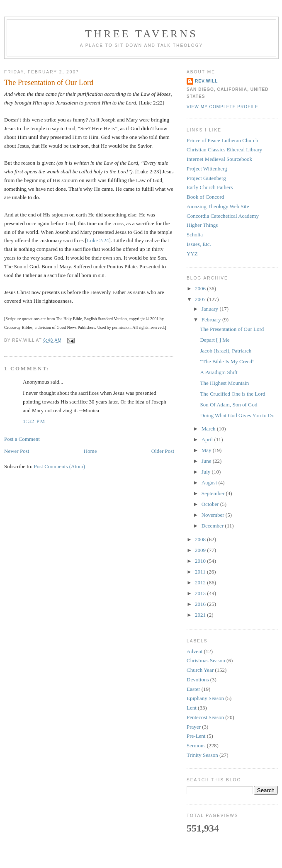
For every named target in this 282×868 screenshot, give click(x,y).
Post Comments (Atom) (60, 466)
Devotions (198, 680)
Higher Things (202, 225)
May (207, 450)
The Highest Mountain (224, 383)
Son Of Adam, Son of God (229, 405)
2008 (201, 539)
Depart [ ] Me (215, 340)
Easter (193, 689)
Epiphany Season (205, 698)
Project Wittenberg (207, 169)
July (207, 472)
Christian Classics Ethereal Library (224, 150)
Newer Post (17, 451)
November (214, 515)
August (210, 483)
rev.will (207, 81)
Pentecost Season (205, 717)
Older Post (163, 451)
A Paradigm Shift (219, 372)
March (209, 429)
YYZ (192, 254)
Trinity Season (202, 755)
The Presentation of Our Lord (49, 83)
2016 (201, 604)
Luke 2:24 (98, 240)
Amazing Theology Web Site (218, 206)
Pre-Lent (196, 736)
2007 (201, 299)
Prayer (194, 727)
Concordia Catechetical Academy (223, 216)
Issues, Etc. (199, 244)
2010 (201, 561)
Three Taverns (141, 34)
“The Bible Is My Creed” (227, 361)
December (213, 526)
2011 (201, 572)
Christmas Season (206, 660)
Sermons (196, 745)
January (211, 309)
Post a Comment (22, 439)
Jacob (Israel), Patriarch (226, 351)
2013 (201, 593)
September (214, 493)
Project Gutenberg (206, 178)
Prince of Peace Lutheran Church (222, 140)
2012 (201, 582)
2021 (201, 615)
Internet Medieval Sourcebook (219, 159)
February (212, 320)
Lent (192, 708)
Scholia (195, 235)
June (207, 461)
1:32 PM (34, 421)
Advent (194, 651)
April (208, 439)
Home (90, 451)
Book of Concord (205, 197)
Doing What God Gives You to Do (237, 415)
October (211, 504)
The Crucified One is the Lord (232, 394)
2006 (201, 288)
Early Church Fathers (210, 187)
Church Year (200, 670)
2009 (201, 550)
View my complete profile (222, 107)
